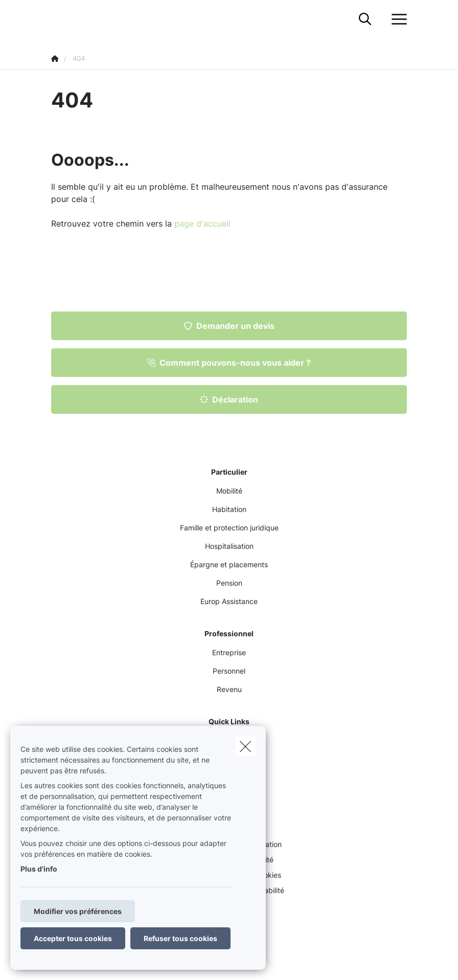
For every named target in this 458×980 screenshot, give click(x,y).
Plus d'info (39, 869)
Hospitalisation (229, 546)
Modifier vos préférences (78, 911)
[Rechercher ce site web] (365, 19)
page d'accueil (202, 224)
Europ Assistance (229, 601)
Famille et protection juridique (229, 528)
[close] (245, 746)
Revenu (229, 689)
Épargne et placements (229, 564)
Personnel (229, 671)
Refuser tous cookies (180, 938)
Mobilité (229, 491)
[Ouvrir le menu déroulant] (397, 19)
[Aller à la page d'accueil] (57, 19)
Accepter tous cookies (73, 938)
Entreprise (229, 652)
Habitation (229, 509)
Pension (229, 583)
